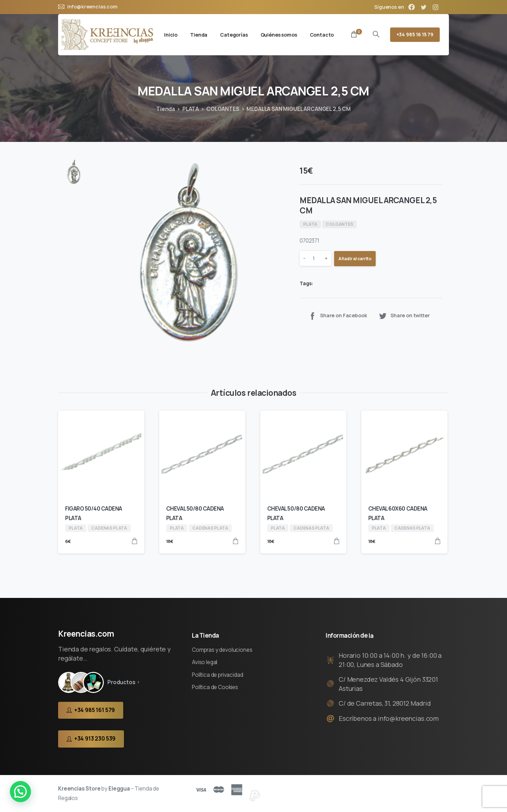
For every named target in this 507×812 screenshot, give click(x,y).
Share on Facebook (337, 316)
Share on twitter (404, 316)
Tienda (166, 109)
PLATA (191, 109)
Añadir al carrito (355, 259)
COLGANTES (223, 109)
